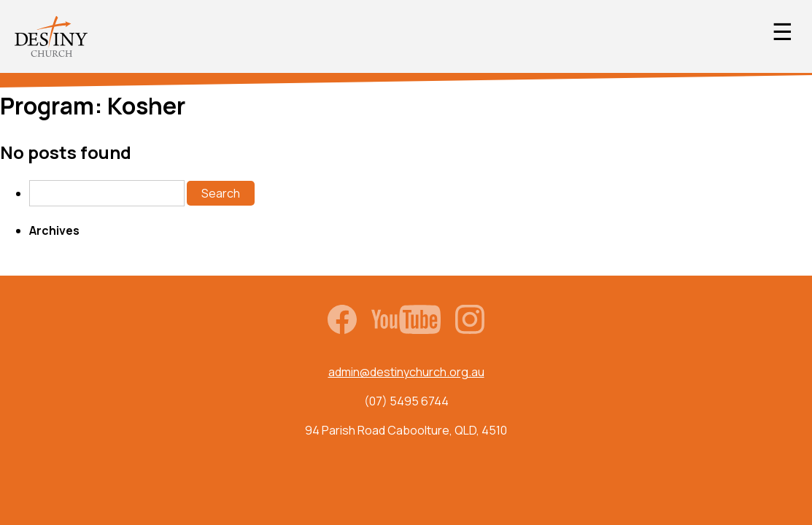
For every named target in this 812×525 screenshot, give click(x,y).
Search (221, 193)
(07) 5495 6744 (406, 401)
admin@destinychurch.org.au (406, 372)
